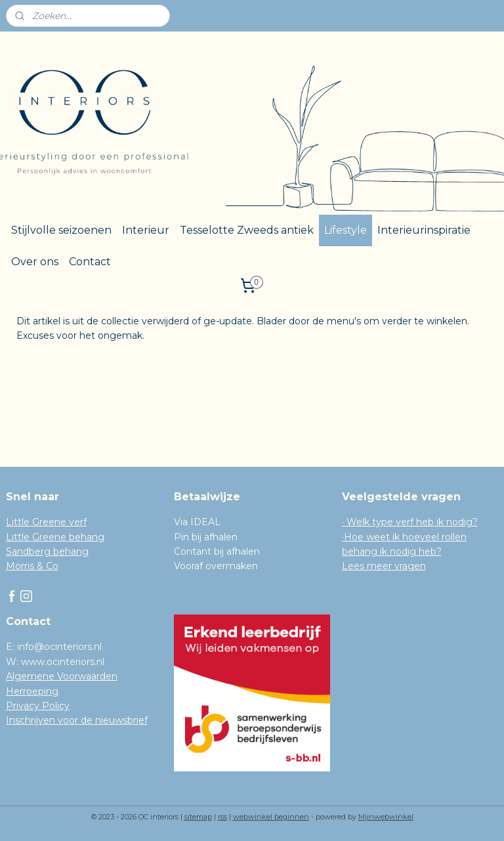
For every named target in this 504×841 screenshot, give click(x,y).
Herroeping (32, 691)
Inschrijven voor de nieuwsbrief (77, 720)
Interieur (146, 230)
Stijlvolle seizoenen (61, 230)
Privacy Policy (38, 706)
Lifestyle (346, 230)
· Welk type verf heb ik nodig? (410, 522)
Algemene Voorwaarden (62, 676)
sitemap (198, 817)
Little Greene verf (46, 522)
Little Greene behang (55, 537)
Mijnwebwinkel (386, 817)
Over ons (35, 262)
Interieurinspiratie (424, 230)
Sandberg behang (47, 551)
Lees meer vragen (384, 566)
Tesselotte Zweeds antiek (247, 230)
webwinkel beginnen (271, 817)
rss (222, 817)
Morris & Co (32, 566)
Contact (90, 262)
